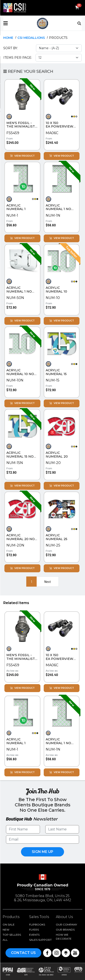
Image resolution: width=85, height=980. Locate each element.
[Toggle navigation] (80, 23)
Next (48, 581)
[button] (16, 23)
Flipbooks (37, 925)
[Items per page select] (59, 58)
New (6, 930)
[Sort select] (59, 48)
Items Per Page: (18, 58)
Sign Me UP (42, 852)
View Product (22, 156)
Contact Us (23, 953)
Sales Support (40, 940)
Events (34, 935)
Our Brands (65, 930)
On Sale (9, 925)
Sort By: (10, 48)
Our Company (66, 925)
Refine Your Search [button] (28, 71)
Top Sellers (12, 935)
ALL (5, 940)
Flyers (34, 930)
